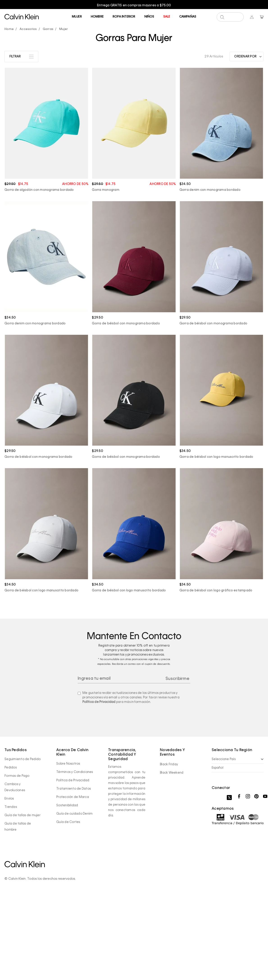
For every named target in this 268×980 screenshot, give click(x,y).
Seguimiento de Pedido (23, 844)
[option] (134, 5)
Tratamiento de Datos (74, 873)
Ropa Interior (124, 17)
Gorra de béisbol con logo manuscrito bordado (216, 542)
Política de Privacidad (99, 786)
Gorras (48, 114)
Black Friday (169, 849)
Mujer (77, 17)
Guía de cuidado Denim (74, 898)
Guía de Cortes (68, 907)
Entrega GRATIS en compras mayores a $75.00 (134, 5)
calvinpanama (10, 114)
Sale (167, 17)
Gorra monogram (106, 275)
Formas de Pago (17, 860)
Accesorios (28, 114)
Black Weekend (172, 857)
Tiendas (11, 891)
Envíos (9, 883)
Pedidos (11, 852)
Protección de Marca (73, 882)
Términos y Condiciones (75, 857)
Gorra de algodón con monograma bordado (39, 275)
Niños (149, 17)
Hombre (97, 17)
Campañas (188, 17)
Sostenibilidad (67, 890)
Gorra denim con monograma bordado (210, 275)
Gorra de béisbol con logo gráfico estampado (216, 675)
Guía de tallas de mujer (23, 900)
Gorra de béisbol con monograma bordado (126, 408)
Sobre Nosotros (68, 848)
